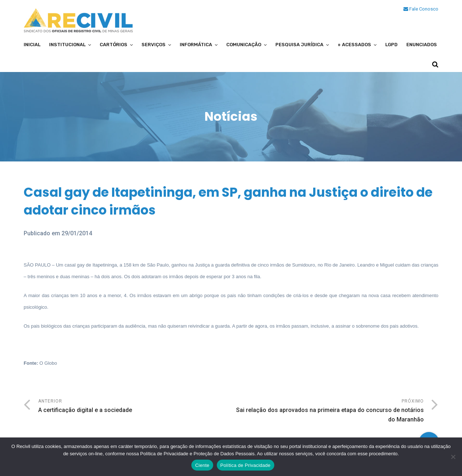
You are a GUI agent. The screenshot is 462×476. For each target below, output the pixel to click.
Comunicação (244, 45)
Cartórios (113, 45)
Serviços (154, 45)
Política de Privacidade (246, 465)
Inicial (32, 45)
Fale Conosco (421, 9)
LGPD (391, 45)
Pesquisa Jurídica (299, 45)
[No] (453, 457)
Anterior (135, 407)
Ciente (202, 465)
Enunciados (422, 45)
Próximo (327, 411)
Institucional (67, 45)
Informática (196, 45)
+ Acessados (354, 45)
